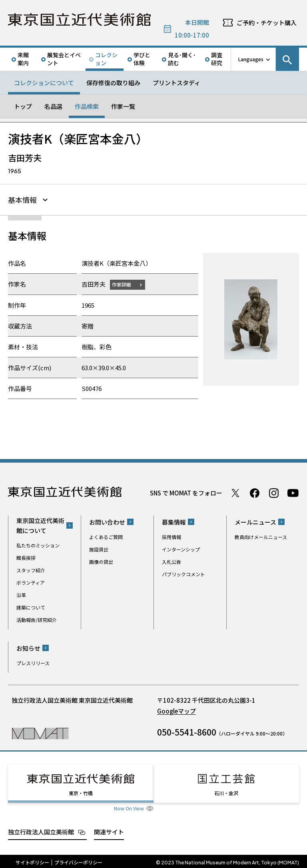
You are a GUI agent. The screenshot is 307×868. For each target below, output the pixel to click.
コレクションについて (44, 83)
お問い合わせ (107, 522)
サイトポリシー (32, 860)
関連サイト (109, 829)
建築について (31, 607)
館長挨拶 (26, 558)
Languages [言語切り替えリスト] (251, 59)
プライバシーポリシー (78, 860)
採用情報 (171, 537)
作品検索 (87, 106)
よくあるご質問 (106, 537)
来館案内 (23, 59)
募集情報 (174, 522)
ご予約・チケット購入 (267, 23)
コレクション (106, 59)
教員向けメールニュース (261, 537)
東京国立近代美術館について (40, 525)
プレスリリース (33, 663)
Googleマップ (176, 711)
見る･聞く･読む (182, 59)
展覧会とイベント (64, 59)
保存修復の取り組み (113, 83)
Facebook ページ (255, 493)
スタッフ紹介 (31, 570)
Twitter (235, 493)
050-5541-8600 (187, 732)
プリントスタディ (176, 83)
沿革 (21, 595)
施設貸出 (99, 549)
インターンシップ (181, 549)
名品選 (53, 106)
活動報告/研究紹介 (37, 620)
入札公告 (171, 562)
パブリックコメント (183, 574)
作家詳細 (123, 284)
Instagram (274, 493)
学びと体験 (142, 59)
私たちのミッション (38, 545)
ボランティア (31, 582)
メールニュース (255, 522)
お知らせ (28, 648)
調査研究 (217, 59)
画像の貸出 (101, 562)
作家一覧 (123, 106)
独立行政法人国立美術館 (41, 829)
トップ (23, 106)
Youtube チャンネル (293, 493)
